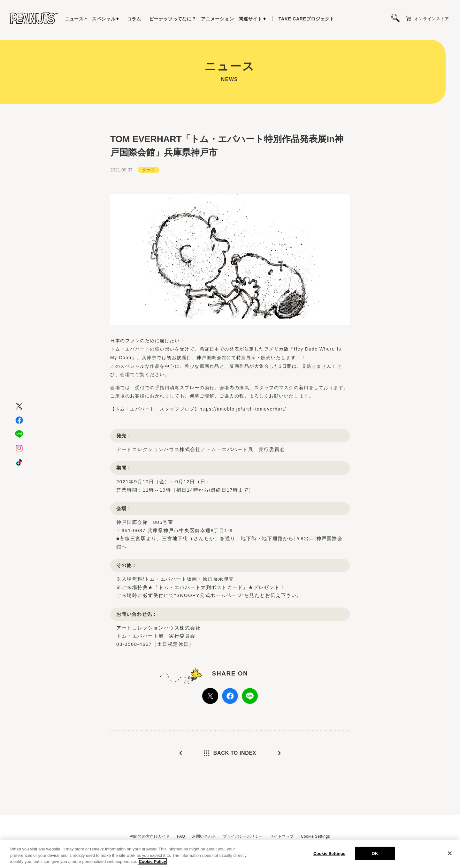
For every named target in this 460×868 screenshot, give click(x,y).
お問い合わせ (204, 836)
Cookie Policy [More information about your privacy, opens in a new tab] (152, 864)
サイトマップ (282, 836)
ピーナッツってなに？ (173, 19)
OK (375, 855)
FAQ (181, 836)
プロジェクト (307, 19)
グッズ (148, 170)
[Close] (450, 855)
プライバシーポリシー (243, 836)
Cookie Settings (315, 836)
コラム (134, 19)
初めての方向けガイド (150, 836)
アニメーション (217, 19)
